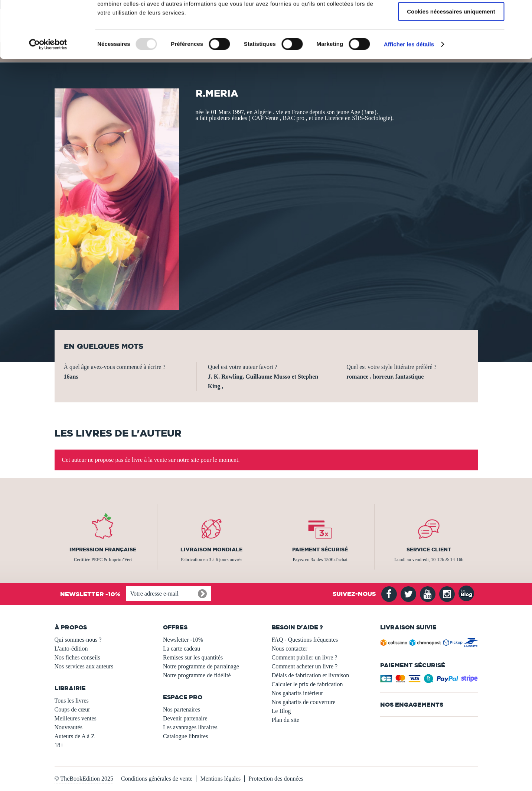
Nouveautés (69, 727)
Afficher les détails (409, 95)
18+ (59, 745)
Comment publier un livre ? (305, 657)
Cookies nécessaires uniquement (451, 62)
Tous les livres (72, 701)
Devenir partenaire (185, 718)
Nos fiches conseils (78, 657)
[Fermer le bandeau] (520, 12)
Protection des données (276, 779)
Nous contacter (290, 649)
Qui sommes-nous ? (78, 640)
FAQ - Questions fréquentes (305, 640)
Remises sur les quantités (193, 657)
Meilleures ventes (76, 718)
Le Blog (281, 711)
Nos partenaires (182, 709)
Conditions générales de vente (157, 779)
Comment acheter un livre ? (305, 666)
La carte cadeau (182, 649)
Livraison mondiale (211, 550)
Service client (429, 550)
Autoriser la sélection (451, 40)
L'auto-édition (71, 649)
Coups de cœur (72, 709)
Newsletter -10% (183, 640)
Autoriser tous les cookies (451, 18)
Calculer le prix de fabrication (307, 684)
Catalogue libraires (185, 736)
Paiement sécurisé (320, 550)
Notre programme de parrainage (201, 666)
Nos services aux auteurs (84, 666)
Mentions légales (220, 779)
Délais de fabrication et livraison (311, 675)
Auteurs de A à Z (75, 736)
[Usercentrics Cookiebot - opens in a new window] (48, 95)
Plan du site (286, 720)
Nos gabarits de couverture (304, 702)
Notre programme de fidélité (197, 675)
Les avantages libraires (190, 727)
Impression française (103, 550)
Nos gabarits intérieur (298, 693)
